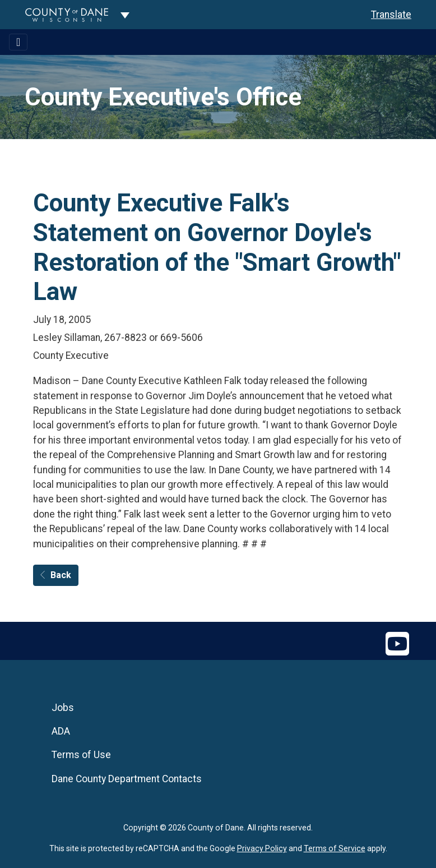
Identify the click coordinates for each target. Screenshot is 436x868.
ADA (61, 731)
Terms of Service (335, 848)
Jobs (63, 708)
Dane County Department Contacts (127, 779)
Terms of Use (81, 755)
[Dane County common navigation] (125, 15)
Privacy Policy (262, 848)
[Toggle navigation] (18, 42)
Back (56, 575)
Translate (391, 15)
